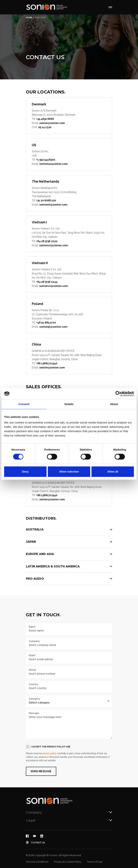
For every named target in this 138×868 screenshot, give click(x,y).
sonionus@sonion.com (54, 164)
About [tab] (114, 404)
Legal (31, 820)
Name (32, 627)
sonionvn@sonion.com (54, 245)
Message (34, 713)
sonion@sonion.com (52, 123)
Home (29, 18)
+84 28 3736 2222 (47, 241)
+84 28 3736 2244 (47, 282)
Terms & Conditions (37, 862)
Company (34, 641)
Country (34, 684)
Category (34, 699)
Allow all (113, 472)
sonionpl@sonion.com (53, 327)
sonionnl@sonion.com (53, 205)
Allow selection (69, 472)
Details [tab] (69, 404)
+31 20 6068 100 (46, 200)
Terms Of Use (95, 862)
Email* (32, 655)
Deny (25, 472)
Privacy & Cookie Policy (68, 862)
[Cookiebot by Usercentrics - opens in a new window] (118, 394)
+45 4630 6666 (45, 119)
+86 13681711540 (47, 363)
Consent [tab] (24, 404)
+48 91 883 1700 (46, 323)
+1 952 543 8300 (46, 160)
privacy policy (50, 753)
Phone (32, 670)
